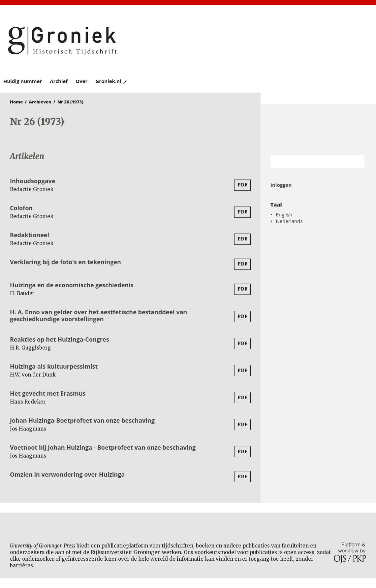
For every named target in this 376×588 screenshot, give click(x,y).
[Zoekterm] (309, 162)
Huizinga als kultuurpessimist (54, 366)
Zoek (356, 162)
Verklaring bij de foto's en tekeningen (65, 262)
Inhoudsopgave (32, 181)
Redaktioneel (30, 235)
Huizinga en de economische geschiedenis (72, 285)
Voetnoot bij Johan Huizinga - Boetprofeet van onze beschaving (103, 447)
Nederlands (289, 221)
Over (81, 81)
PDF (242, 185)
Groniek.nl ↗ (111, 81)
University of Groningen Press (280, 40)
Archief (59, 81)
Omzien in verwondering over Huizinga (67, 474)
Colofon (21, 208)
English (284, 214)
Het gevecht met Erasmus (48, 393)
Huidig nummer (23, 81)
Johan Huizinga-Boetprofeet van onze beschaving (82, 420)
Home (16, 102)
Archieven (40, 102)
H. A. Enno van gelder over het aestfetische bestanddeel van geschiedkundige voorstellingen (98, 315)
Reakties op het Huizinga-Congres (60, 339)
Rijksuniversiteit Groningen (318, 130)
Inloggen (281, 185)
